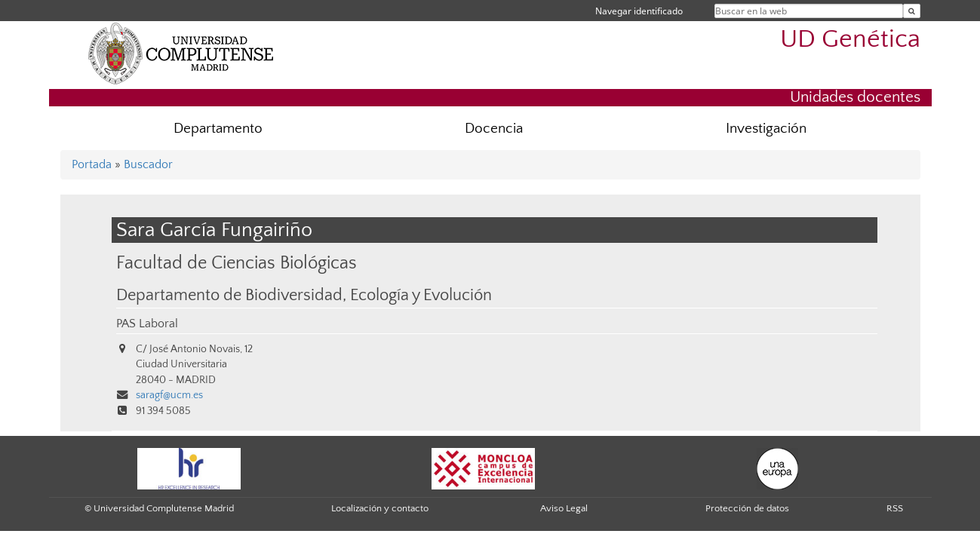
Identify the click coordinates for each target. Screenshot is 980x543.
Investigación (766, 129)
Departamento (218, 129)
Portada (92, 164)
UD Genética (850, 40)
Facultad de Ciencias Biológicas (237, 263)
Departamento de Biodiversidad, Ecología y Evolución (304, 296)
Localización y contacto (380, 508)
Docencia (494, 129)
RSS (895, 508)
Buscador (148, 164)
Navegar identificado (639, 11)
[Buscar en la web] (912, 11)
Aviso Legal (564, 508)
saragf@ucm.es (169, 395)
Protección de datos (747, 508)
